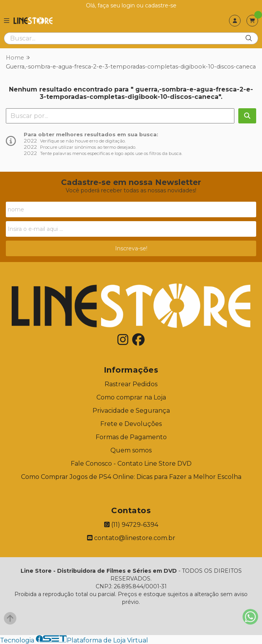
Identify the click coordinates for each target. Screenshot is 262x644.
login (129, 5)
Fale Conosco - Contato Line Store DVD (131, 464)
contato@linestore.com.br (131, 538)
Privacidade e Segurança (131, 411)
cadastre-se (161, 5)
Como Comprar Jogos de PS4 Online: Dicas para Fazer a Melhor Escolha (131, 477)
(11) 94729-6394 (131, 525)
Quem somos (131, 450)
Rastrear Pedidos (131, 384)
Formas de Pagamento (131, 437)
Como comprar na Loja (131, 397)
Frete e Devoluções (131, 424)
